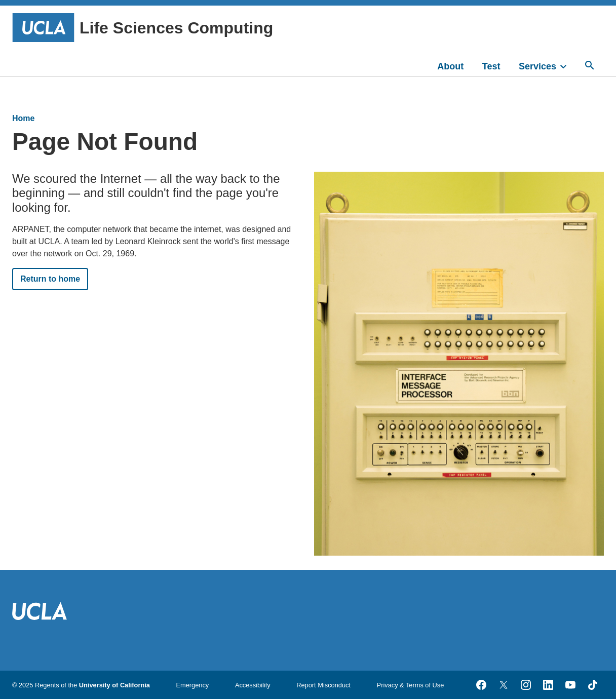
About (450, 66)
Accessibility (253, 685)
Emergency (193, 685)
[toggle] (568, 65)
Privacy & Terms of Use (411, 685)
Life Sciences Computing (143, 28)
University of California (114, 685)
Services (537, 66)
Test (491, 66)
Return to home (50, 279)
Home (23, 118)
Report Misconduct (323, 685)
